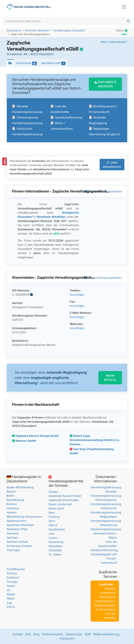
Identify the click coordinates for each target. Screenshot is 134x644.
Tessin (11, 586)
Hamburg (13, 508)
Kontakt (18, 634)
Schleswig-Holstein (19, 546)
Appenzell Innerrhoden (64, 500)
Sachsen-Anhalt (17, 542)
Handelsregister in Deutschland (24, 479)
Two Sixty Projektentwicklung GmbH (92, 451)
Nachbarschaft (54, 63)
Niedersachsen (17, 521)
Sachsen (12, 538)
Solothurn (13, 578)
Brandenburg (15, 500)
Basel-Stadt (56, 508)
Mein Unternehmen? (114, 42)
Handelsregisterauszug (106, 487)
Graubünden (57, 529)
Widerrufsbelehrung (106, 634)
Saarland (12, 533)
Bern (52, 513)
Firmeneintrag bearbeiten (103, 278)
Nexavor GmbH (24, 441)
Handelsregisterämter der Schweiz (66, 482)
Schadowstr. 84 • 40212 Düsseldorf (30, 54)
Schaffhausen (16, 569)
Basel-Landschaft (60, 504)
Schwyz (12, 573)
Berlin (10, 496)
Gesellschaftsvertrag (66, 117)
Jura (52, 534)
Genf (52, 521)
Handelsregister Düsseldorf (69, 30)
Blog (36, 634)
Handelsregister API (104, 554)
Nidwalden (56, 546)
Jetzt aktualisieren (112, 165)
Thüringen (13, 550)
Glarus (53, 525)
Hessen (12, 512)
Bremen (12, 504)
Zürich (11, 607)
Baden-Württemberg (20, 487)
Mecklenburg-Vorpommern (24, 517)
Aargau (53, 492)
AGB (88, 634)
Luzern (53, 538)
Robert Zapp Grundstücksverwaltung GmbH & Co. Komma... (95, 440)
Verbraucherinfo (52, 634)
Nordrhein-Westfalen (37, 30)
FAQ (28, 634)
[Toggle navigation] (124, 7)
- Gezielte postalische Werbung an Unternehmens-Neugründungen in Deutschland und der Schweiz (105, 601)
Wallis (10, 598)
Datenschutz (74, 634)
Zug (9, 603)
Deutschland (14, 30)
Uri (9, 590)
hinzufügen (77, 295)
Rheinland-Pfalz (17, 529)
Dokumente (27, 63)
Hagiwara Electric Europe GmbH (35, 436)
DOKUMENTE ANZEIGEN (105, 84)
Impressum (67, 638)
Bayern (11, 491)
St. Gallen (55, 554)
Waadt (11, 594)
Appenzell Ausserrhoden (65, 496)
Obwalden (55, 550)
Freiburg (54, 517)
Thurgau (12, 582)
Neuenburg (56, 542)
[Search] (67, 21)
